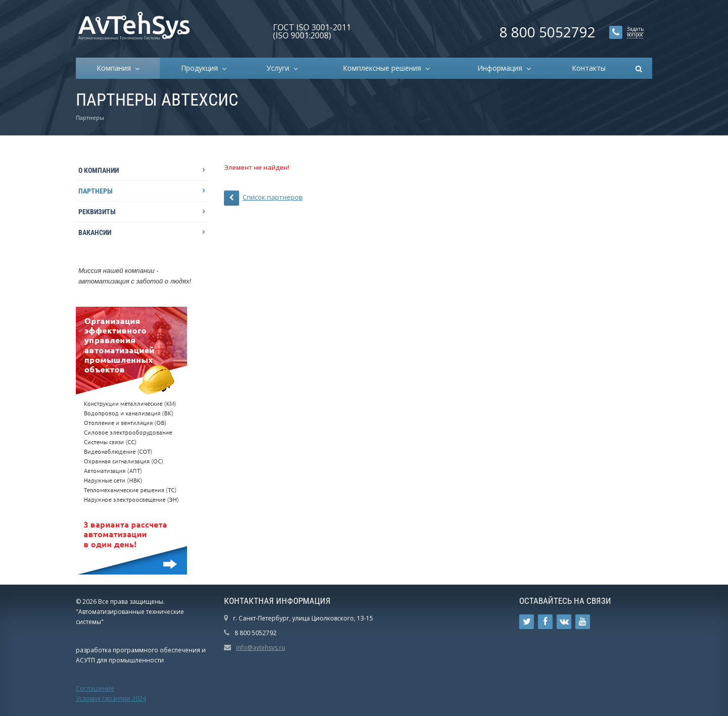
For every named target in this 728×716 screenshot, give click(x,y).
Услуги (280, 68)
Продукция (201, 68)
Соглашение (95, 688)
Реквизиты (97, 212)
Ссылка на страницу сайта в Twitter (527, 622)
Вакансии (95, 232)
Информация (502, 68)
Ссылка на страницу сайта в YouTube (583, 622)
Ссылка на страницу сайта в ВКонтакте (564, 622)
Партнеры (96, 191)
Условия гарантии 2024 (111, 699)
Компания (116, 68)
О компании (99, 170)
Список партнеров (263, 198)
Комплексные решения (384, 68)
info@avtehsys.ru (261, 648)
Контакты (589, 68)
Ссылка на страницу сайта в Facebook (545, 622)
